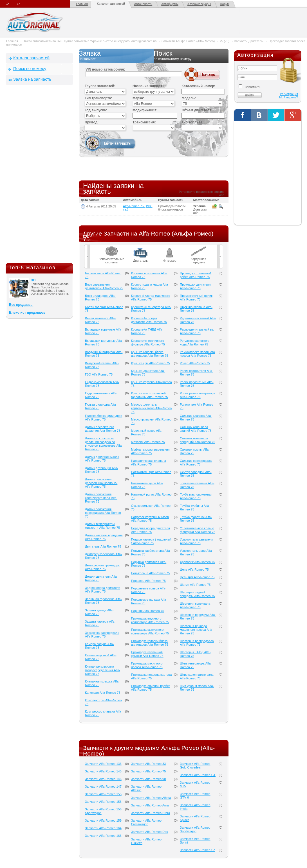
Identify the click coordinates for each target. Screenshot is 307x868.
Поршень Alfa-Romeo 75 (148, 581)
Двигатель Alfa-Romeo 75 (103, 546)
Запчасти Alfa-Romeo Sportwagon (195, 829)
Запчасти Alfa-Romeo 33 (149, 764)
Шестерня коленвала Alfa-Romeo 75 (195, 605)
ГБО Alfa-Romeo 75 (99, 374)
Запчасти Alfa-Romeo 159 (103, 820)
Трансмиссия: (144, 122)
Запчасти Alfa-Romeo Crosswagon (146, 822)
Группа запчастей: (100, 86)
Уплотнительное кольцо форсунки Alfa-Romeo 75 (198, 530)
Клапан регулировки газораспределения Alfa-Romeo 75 (103, 670)
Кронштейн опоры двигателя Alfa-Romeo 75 (149, 320)
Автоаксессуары (199, 4)
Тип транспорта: (98, 98)
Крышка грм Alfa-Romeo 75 (151, 363)
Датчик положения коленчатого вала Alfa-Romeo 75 (101, 498)
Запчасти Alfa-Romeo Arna (150, 805)
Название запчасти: (149, 86)
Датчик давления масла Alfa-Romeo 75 (102, 459)
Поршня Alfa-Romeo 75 (148, 611)
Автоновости (143, 4)
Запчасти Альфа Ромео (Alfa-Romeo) (188, 41)
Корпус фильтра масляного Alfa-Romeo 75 (151, 298)
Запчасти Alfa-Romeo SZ (198, 850)
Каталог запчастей (111, 4)
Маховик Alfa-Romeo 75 (148, 442)
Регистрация (289, 94)
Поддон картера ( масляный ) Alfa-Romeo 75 (151, 541)
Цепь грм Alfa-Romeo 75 (197, 577)
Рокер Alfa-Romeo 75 (195, 363)
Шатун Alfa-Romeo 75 (195, 585)
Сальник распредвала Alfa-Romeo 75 (196, 463)
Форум (224, 4)
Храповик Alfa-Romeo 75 (197, 562)
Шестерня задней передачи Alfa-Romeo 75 (197, 594)
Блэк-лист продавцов (27, 313)
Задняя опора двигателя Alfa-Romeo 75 (103, 590)
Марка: (138, 98)
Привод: (92, 122)
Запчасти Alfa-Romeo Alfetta (151, 798)
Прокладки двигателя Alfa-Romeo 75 (195, 286)
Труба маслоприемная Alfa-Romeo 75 (196, 496)
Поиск (191, 56)
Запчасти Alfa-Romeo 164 (103, 828)
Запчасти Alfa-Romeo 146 (103, 779)
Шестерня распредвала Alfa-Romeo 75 (197, 643)
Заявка (116, 56)
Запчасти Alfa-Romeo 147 (103, 786)
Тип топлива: (192, 122)
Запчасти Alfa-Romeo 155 (103, 794)
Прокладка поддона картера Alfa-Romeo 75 (152, 676)
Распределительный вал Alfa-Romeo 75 (198, 331)
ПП (33, 280)
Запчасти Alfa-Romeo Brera (151, 813)
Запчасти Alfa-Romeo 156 (103, 802)
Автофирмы (170, 4)
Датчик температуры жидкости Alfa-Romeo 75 (102, 526)
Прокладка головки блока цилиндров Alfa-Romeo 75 (150, 643)
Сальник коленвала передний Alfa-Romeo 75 (197, 440)
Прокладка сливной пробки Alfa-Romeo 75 (151, 688)
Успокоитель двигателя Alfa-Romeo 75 (196, 541)
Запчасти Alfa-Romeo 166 (103, 836)
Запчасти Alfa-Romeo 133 (103, 764)
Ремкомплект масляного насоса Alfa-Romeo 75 (197, 354)
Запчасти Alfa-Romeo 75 (149, 771)
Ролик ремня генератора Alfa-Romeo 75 (197, 395)
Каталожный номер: (198, 86)
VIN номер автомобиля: (105, 69)
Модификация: (145, 110)
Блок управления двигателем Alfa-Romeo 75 (104, 286)
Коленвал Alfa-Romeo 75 (103, 693)
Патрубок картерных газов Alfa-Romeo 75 (150, 519)
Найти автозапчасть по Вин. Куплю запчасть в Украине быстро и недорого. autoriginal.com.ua (90, 41)
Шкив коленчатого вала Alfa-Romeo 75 (197, 676)
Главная (82, 4)
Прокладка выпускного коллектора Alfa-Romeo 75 (150, 631)
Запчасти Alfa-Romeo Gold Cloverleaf (195, 766)
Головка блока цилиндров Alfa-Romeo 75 (104, 418)
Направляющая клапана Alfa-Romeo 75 (149, 463)
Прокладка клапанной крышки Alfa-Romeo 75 (147, 654)
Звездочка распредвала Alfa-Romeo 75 (102, 635)
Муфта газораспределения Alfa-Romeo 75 (150, 451)
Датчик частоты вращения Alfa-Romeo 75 (104, 537)
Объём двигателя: (197, 110)
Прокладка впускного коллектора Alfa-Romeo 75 (150, 620)
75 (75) (224, 41)
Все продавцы (21, 305)
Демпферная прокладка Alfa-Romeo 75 (102, 567)
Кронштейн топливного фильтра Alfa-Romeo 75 (148, 343)
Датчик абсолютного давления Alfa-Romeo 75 (103, 429)
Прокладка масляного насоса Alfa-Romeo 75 (147, 665)
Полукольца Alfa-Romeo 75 (151, 573)
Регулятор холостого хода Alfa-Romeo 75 (195, 343)
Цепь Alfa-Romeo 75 (194, 569)
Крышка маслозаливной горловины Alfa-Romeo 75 (150, 395)
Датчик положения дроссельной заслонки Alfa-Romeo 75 (101, 483)
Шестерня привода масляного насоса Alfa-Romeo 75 (196, 630)
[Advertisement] (39, 175)
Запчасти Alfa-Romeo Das (150, 832)
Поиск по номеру (30, 68)
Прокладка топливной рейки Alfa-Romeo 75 (196, 275)
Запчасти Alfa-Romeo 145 (103, 771)
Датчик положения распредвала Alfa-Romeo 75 (103, 513)
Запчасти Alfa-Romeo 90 (149, 779)
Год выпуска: (96, 110)
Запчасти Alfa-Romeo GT (198, 775)
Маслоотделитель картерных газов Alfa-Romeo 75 (152, 408)
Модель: (189, 98)
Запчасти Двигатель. (249, 41)
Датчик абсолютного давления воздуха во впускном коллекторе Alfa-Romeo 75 (104, 444)
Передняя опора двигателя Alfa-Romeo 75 (151, 530)
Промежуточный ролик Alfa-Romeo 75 (196, 298)
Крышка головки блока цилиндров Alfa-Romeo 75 (150, 354)
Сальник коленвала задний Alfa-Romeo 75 (196, 429)
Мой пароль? (289, 97)
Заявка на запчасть (32, 79)
